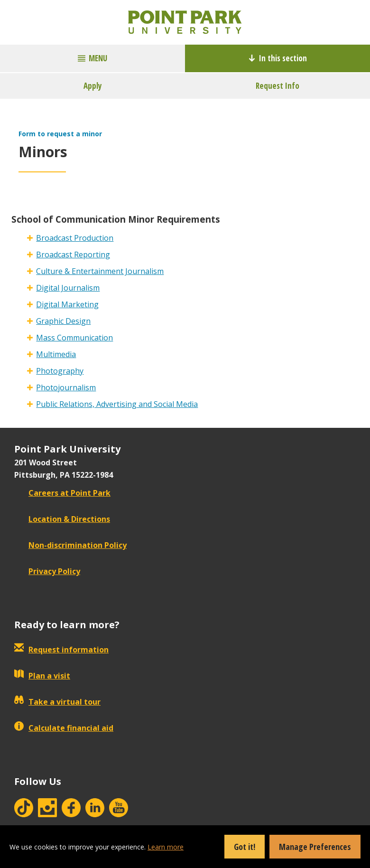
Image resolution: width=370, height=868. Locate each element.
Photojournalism (66, 387)
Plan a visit (42, 676)
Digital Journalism (68, 288)
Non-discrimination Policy (70, 545)
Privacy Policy (47, 571)
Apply (93, 86)
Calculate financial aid (64, 728)
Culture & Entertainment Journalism (100, 271)
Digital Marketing (67, 304)
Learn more (166, 847)
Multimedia (56, 354)
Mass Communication (74, 338)
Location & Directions (62, 519)
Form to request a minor (60, 134)
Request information (61, 650)
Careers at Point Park (62, 493)
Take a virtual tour (57, 702)
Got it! (245, 847)
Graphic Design (63, 321)
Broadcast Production (75, 238)
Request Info (277, 86)
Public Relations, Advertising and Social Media (117, 404)
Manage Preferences (315, 847)
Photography (60, 371)
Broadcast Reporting (73, 255)
